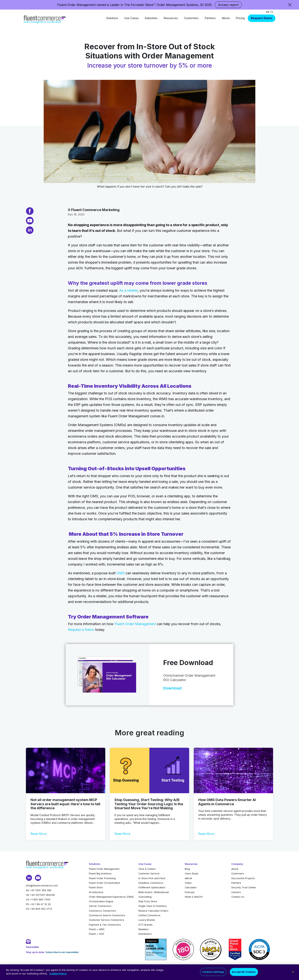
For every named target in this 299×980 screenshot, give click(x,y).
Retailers (144, 929)
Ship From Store (148, 901)
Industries (151, 18)
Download (172, 688)
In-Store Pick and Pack (152, 878)
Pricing (240, 18)
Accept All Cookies (244, 973)
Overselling (145, 897)
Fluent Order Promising (102, 878)
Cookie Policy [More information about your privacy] (58, 975)
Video (188, 883)
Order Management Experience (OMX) (111, 897)
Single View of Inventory (153, 906)
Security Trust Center (244, 887)
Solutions (112, 18)
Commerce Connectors (102, 911)
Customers (191, 18)
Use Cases (131, 18)
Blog (187, 869)
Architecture (96, 892)
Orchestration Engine (101, 901)
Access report (228, 5)
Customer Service (149, 874)
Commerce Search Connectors (107, 915)
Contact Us (238, 897)
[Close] (293, 973)
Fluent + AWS (97, 929)
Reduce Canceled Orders (153, 911)
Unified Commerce (149, 915)
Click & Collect (147, 869)
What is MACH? (194, 897)
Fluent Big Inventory (100, 874)
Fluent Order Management (135, 624)
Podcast (190, 892)
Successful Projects (243, 878)
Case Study (191, 874)
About (226, 18)
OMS (121, 573)
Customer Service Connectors (106, 920)
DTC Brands (145, 925)
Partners (210, 18)
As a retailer (128, 290)
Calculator (191, 887)
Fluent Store (96, 887)
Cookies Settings (213, 973)
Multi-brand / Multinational (154, 892)
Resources (171, 18)
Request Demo (262, 18)
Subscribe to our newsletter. (62, 952)
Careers (236, 892)
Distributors (145, 934)
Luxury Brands (147, 920)
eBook (188, 878)
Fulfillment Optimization (152, 887)
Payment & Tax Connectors (105, 925)
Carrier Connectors (100, 906)
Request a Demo (81, 630)
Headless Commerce (151, 883)
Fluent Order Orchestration (104, 883)
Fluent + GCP (96, 934)
